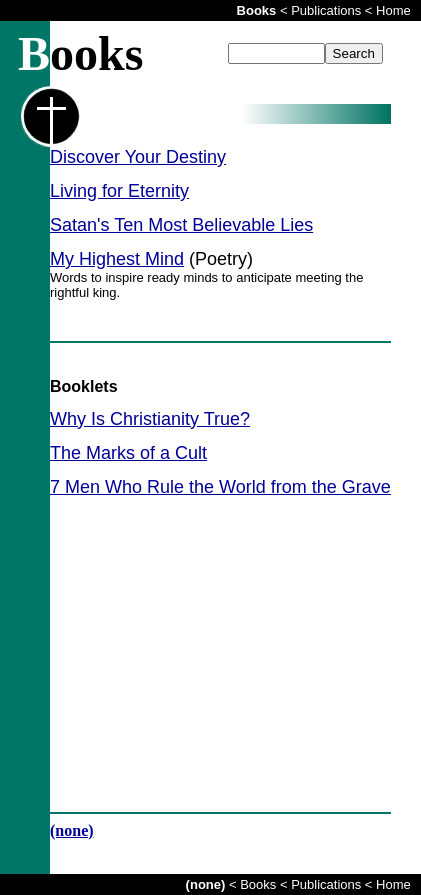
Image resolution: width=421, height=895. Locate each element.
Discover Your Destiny (138, 157)
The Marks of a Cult (128, 453)
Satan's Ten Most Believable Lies (181, 225)
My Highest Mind (117, 259)
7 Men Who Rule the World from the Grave (220, 487)
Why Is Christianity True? (150, 419)
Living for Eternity (119, 191)
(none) (72, 830)
